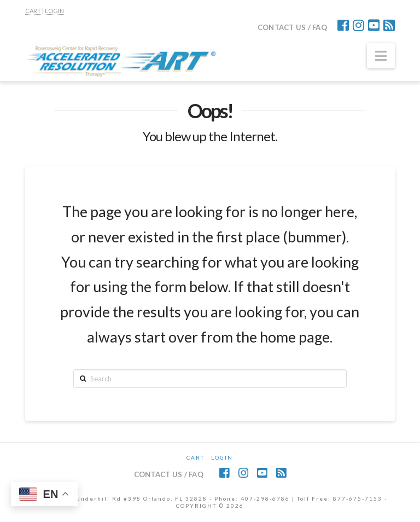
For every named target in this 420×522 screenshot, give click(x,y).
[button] (381, 56)
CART (33, 11)
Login (222, 457)
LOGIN (54, 11)
